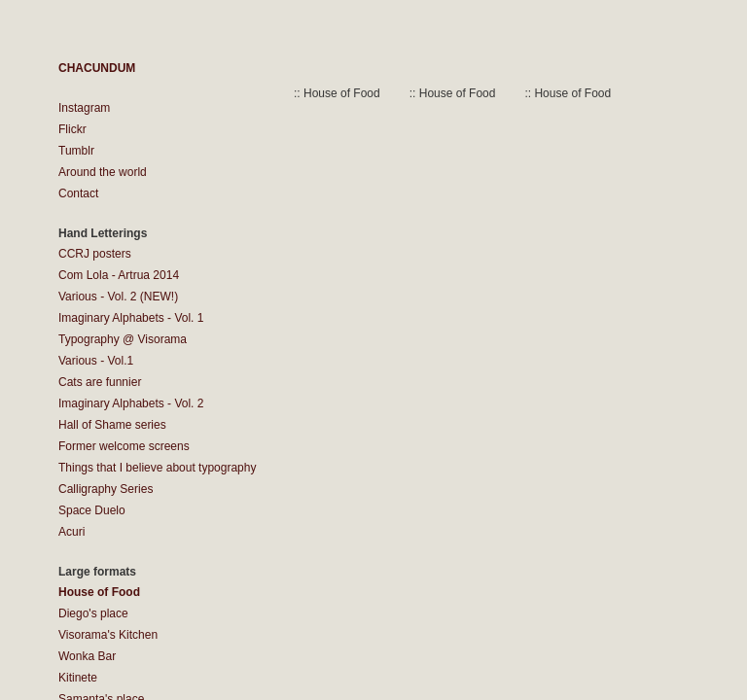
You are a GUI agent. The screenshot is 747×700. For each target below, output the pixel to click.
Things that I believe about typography (157, 468)
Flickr (72, 129)
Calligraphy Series (106, 489)
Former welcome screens (124, 446)
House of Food (99, 592)
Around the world (103, 172)
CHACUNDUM (97, 68)
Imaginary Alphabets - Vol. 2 (131, 403)
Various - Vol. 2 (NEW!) (118, 297)
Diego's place (93, 613)
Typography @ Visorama (123, 339)
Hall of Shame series (112, 425)
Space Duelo (92, 510)
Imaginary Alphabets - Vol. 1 (131, 318)
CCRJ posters (95, 254)
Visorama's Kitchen (108, 635)
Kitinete (78, 678)
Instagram (84, 108)
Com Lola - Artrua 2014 (119, 275)
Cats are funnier (100, 382)
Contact (78, 193)
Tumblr (76, 151)
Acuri (71, 532)
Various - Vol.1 (96, 361)
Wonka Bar (87, 656)
